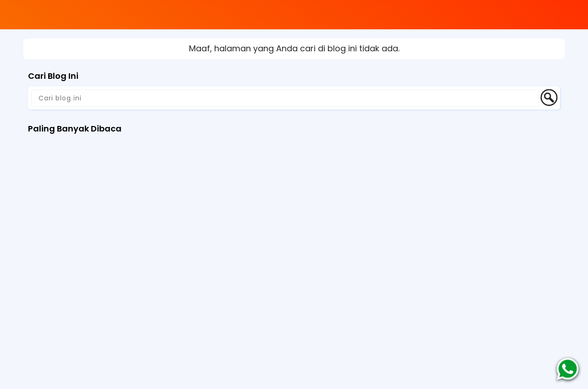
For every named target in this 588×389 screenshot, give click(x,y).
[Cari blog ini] (285, 98)
